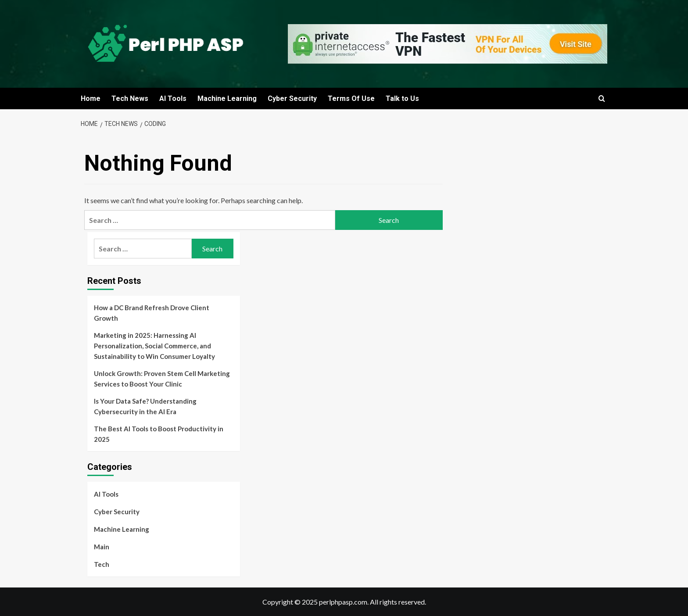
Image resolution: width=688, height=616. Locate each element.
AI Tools (173, 98)
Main (102, 547)
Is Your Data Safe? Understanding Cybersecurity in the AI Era (145, 406)
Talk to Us (402, 98)
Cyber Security (292, 98)
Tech (102, 564)
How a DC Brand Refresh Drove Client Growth (152, 313)
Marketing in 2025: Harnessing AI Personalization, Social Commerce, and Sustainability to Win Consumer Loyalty (154, 346)
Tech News (130, 98)
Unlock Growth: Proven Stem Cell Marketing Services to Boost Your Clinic (162, 379)
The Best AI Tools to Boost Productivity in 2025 (159, 434)
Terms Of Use (351, 98)
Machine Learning (227, 98)
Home (91, 98)
